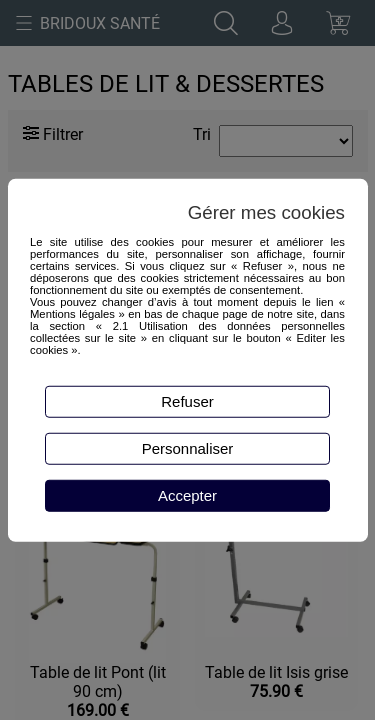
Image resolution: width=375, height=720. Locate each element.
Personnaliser (188, 448)
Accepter (187, 495)
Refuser (187, 401)
